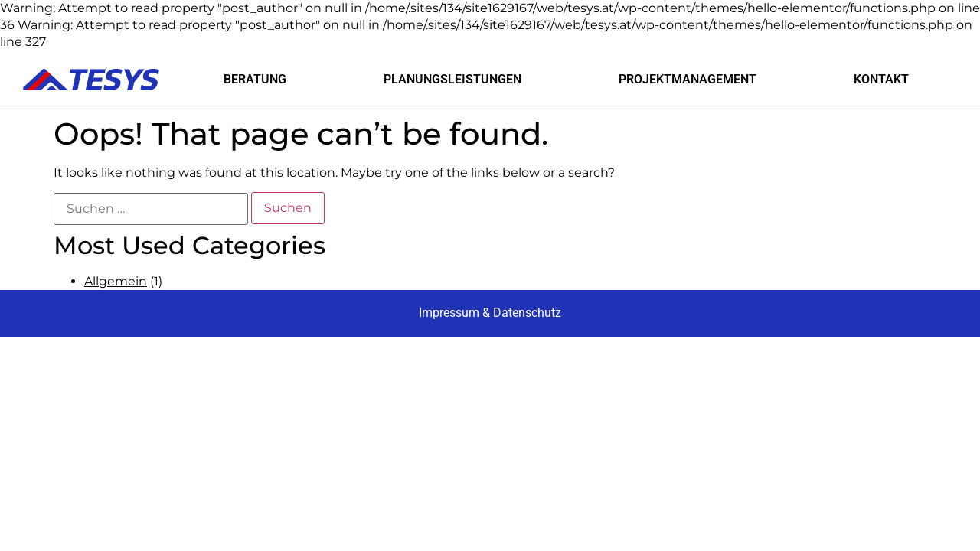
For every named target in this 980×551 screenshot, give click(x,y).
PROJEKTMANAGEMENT (688, 79)
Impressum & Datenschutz (490, 313)
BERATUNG (255, 79)
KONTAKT (881, 79)
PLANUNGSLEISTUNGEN (452, 79)
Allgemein (116, 281)
